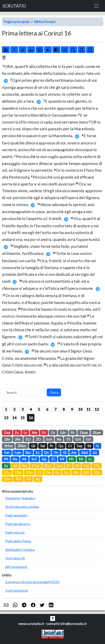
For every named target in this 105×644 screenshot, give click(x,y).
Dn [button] (47, 453)
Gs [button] (53, 433)
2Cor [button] (48, 466)
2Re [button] (18, 439)
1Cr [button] (28, 439)
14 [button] (14, 418)
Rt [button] (73, 433)
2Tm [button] (29, 473)
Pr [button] (52, 446)
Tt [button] (39, 473)
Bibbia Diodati (45, 22)
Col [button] (86, 466)
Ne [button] (59, 439)
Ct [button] (70, 446)
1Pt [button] (76, 473)
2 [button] (14, 409)
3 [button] (23, 409)
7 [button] (55, 409)
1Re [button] (7, 439)
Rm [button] (24, 466)
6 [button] (47, 409)
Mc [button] (81, 459)
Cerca (54, 392)
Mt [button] (71, 459)
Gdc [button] (63, 433)
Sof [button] (34, 459)
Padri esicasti (15, 532)
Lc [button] (90, 459)
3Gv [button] (18, 479)
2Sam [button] (97, 433)
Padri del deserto (18, 524)
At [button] (15, 466)
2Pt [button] (86, 473)
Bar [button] (28, 453)
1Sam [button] (84, 433)
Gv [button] (6, 466)
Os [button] (56, 453)
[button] (53, 618)
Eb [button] (57, 473)
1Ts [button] (97, 466)
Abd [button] (85, 453)
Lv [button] (25, 433)
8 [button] (64, 409)
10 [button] (80, 409)
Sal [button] (43, 446)
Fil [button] (77, 466)
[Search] (25, 393)
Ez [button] (38, 453)
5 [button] (39, 409)
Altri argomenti (16, 567)
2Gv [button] (7, 479)
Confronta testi (17, 590)
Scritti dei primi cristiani (22, 507)
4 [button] (31, 409)
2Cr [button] (39, 439)
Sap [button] (80, 446)
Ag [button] (44, 459)
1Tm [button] (18, 473)
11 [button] (89, 409)
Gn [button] (95, 453)
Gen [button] (7, 433)
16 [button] (31, 418)
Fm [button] (48, 473)
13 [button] (6, 418)
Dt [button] (44, 433)
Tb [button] (68, 439)
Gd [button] (28, 479)
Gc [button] (66, 473)
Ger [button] (7, 453)
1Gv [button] (97, 473)
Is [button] (98, 446)
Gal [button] (59, 466)
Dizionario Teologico (20, 498)
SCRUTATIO (14, 6)
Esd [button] (49, 439)
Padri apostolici (16, 515)
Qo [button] (61, 446)
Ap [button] (38, 479)
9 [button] (72, 409)
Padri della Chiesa (18, 541)
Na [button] (15, 459)
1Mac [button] (8, 446)
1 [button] (6, 409)
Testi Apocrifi (15, 558)
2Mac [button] (22, 446)
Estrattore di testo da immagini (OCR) (32, 582)
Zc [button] (53, 459)
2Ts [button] (7, 473)
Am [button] (74, 453)
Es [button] (17, 433)
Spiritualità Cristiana (20, 550)
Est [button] (89, 439)
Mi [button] (6, 459)
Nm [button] (35, 433)
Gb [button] (33, 446)
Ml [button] (62, 459)
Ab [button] (24, 459)
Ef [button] (69, 466)
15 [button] (23, 418)
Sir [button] (89, 446)
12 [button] (97, 409)
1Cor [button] (36, 466)
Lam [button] (18, 453)
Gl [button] (65, 453)
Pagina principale (17, 22)
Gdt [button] (78, 439)
